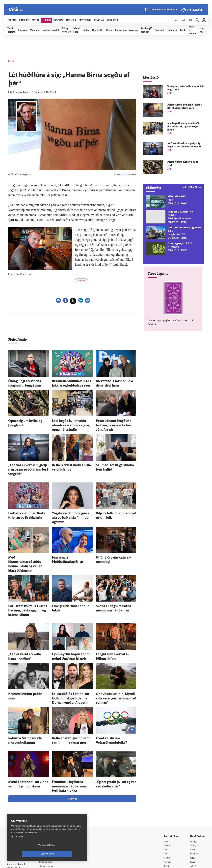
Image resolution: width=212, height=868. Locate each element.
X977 (192, 819)
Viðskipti (168, 793)
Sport (166, 798)
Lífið (166, 802)
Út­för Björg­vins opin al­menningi (114, 536)
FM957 (193, 814)
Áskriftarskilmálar (51, 818)
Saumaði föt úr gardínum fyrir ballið (116, 457)
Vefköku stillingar (27, 854)
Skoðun (167, 806)
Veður (193, 806)
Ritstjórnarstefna (51, 814)
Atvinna (194, 798)
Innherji (194, 789)
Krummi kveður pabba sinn (24, 653)
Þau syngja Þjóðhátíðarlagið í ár (70, 536)
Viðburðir (195, 802)
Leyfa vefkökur (67, 854)
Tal (191, 823)
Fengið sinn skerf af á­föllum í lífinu (115, 616)
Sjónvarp (168, 810)
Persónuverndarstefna (18, 809)
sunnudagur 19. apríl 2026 (164, 10)
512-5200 (52, 801)
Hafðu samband (50, 810)
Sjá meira (72, 747)
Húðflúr (83, 281)
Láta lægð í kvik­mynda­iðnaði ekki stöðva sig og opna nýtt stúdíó (183, 127)
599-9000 (17, 821)
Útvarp (167, 814)
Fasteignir (195, 793)
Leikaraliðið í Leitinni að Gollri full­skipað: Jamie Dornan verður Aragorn (71, 657)
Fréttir (167, 789)
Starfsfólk (47, 823)
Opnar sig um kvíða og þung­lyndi (27, 419)
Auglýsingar (48, 806)
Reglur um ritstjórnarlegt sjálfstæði (19, 803)
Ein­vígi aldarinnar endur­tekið (68, 574)
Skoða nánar (17, 845)
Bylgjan (193, 810)
